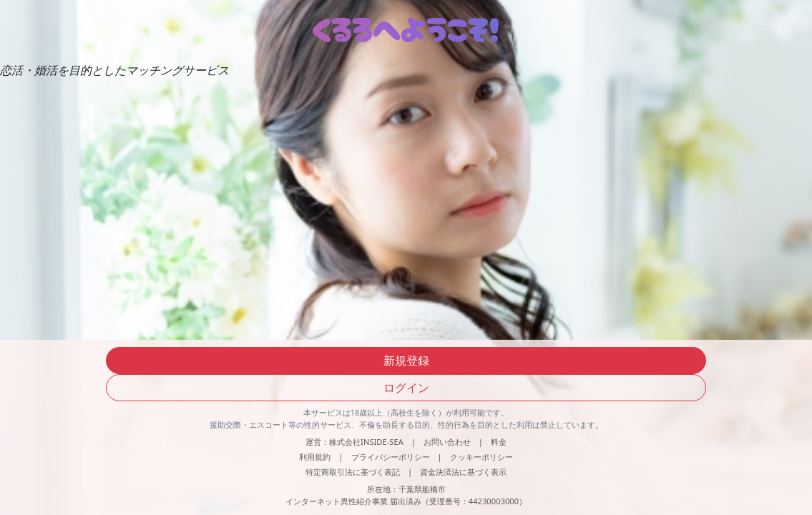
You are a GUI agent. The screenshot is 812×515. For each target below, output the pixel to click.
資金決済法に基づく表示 (463, 472)
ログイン (406, 388)
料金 (499, 442)
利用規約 (315, 457)
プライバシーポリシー (391, 457)
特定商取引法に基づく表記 (353, 472)
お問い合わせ (447, 442)
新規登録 (406, 360)
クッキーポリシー (481, 457)
